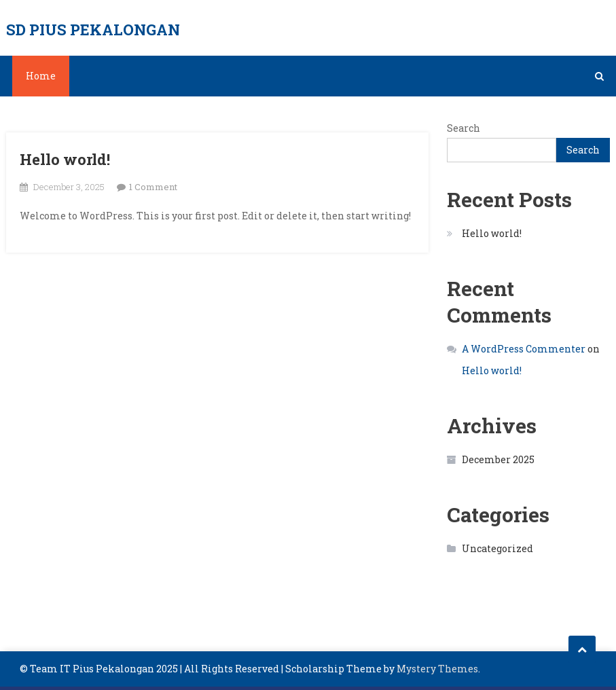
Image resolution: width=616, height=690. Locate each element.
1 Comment (153, 187)
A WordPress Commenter (524, 349)
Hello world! (65, 159)
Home (41, 76)
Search (464, 128)
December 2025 (498, 459)
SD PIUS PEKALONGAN (93, 30)
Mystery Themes (437, 669)
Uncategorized (497, 548)
